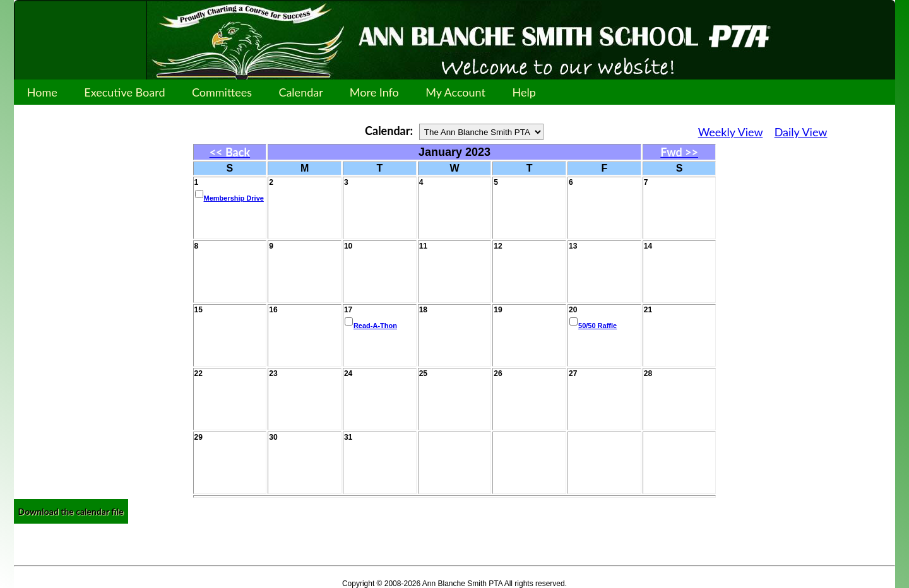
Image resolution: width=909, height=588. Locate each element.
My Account (455, 92)
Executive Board (125, 92)
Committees (222, 92)
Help (524, 92)
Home (42, 92)
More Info (374, 92)
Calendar (300, 92)
